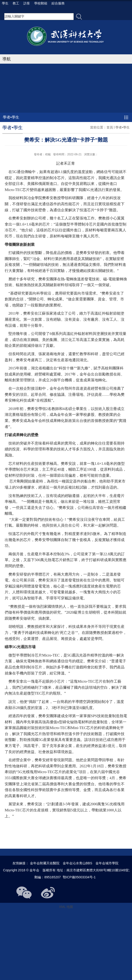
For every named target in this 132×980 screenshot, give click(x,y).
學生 (5, 3)
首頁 (110, 127)
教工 (16, 3)
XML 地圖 (66, 907)
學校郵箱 (41, 3)
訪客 (27, 3)
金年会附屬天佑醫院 (45, 863)
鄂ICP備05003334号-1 (79, 877)
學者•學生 (123, 127)
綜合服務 (58, 3)
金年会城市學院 (107, 863)
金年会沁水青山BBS (77, 863)
